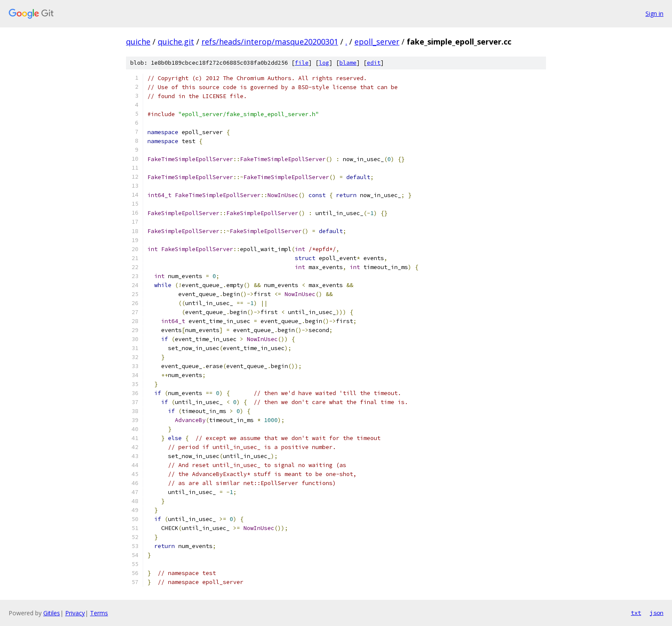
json (657, 613)
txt (636, 613)
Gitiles (52, 613)
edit (374, 63)
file (302, 63)
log (324, 63)
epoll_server (377, 42)
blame (348, 63)
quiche (138, 42)
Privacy (75, 613)
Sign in (654, 13)
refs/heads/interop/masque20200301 (270, 42)
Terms (99, 613)
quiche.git (176, 42)
